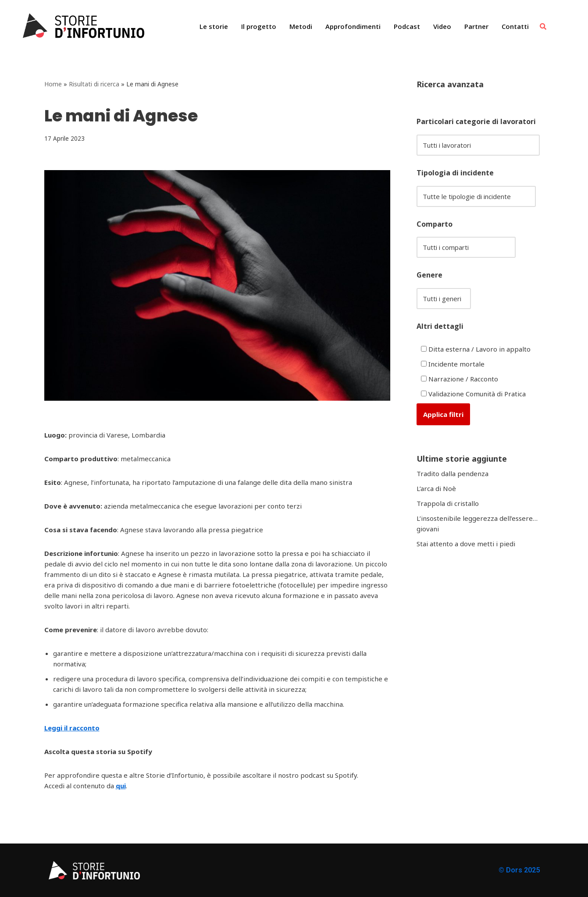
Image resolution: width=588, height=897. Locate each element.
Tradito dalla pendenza (453, 473)
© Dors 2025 (519, 870)
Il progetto (259, 26)
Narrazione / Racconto (460, 379)
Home (53, 84)
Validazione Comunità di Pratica (473, 394)
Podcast (407, 26)
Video (442, 26)
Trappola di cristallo (448, 503)
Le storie (214, 26)
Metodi (301, 26)
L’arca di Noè (436, 488)
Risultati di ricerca (94, 84)
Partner (476, 26)
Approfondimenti (353, 26)
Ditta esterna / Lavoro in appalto (476, 349)
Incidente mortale (453, 364)
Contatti (515, 26)
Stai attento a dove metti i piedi (466, 544)
